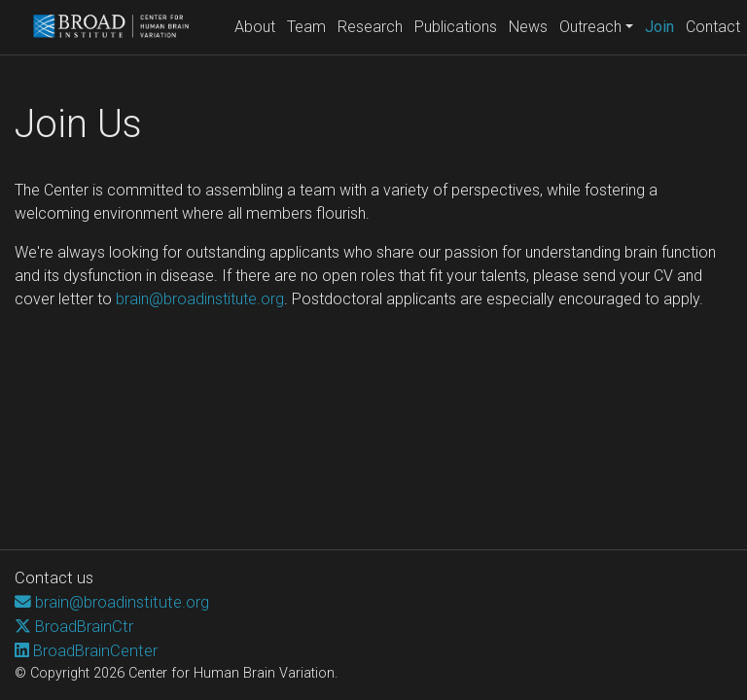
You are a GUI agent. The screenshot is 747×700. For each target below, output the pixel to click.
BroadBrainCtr (84, 626)
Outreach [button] (590, 27)
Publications (456, 27)
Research (370, 27)
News (528, 27)
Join (662, 25)
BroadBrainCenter (95, 650)
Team (306, 27)
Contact (713, 27)
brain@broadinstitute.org (200, 299)
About (255, 27)
